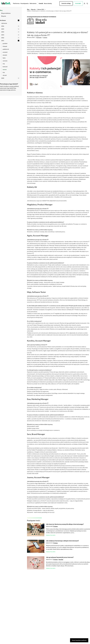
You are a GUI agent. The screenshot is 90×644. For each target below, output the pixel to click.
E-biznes (45, 37)
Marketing (39, 37)
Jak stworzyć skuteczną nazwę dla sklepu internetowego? (65, 524)
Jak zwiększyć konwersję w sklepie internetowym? (62, 541)
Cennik (39, 3)
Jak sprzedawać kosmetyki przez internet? (60, 557)
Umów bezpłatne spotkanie (79, 640)
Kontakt (55, 3)
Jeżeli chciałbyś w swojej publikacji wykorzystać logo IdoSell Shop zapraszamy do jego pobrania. (9, 88)
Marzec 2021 (41, 9)
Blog (28, 9)
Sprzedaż (61, 559)
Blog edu (33, 9)
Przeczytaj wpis (51, 535)
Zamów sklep (82, 3)
